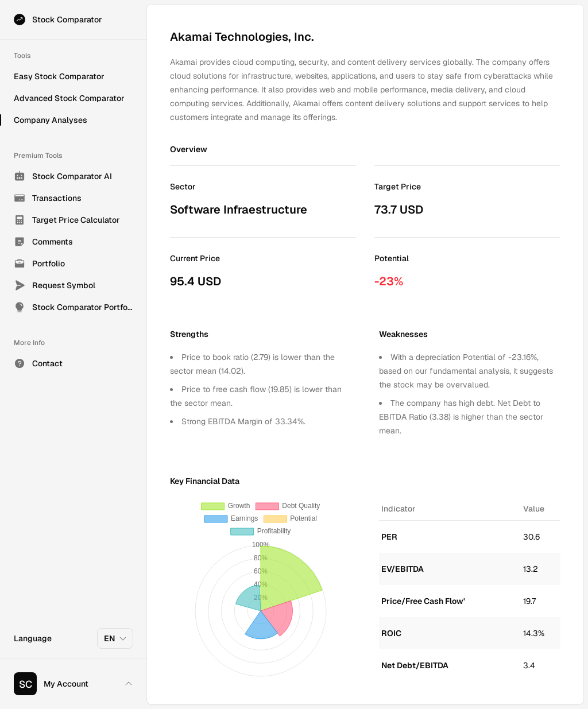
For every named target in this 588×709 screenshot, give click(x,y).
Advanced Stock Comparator (69, 98)
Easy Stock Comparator (59, 76)
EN (116, 638)
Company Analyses (51, 120)
